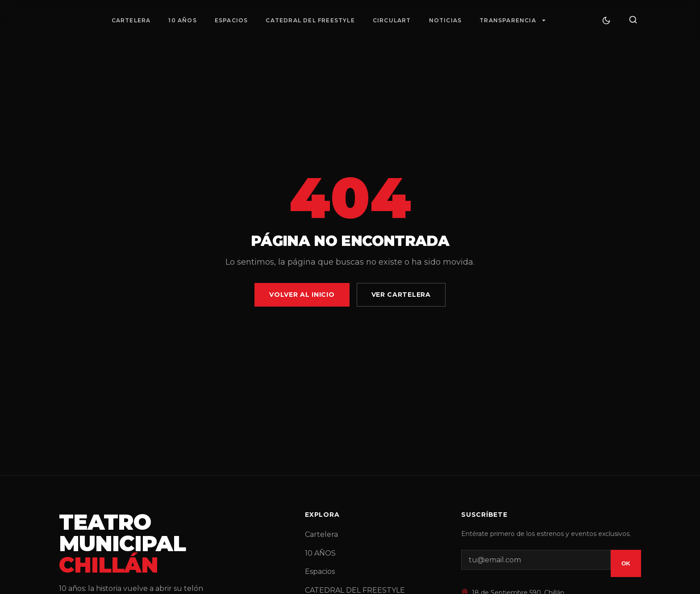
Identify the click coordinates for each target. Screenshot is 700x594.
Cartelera (131, 20)
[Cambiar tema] (606, 21)
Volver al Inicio (302, 295)
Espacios (231, 20)
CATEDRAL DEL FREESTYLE (310, 20)
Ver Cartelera (401, 295)
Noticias (446, 20)
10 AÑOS (182, 20)
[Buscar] (633, 20)
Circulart (392, 20)
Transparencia (508, 20)
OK (626, 563)
